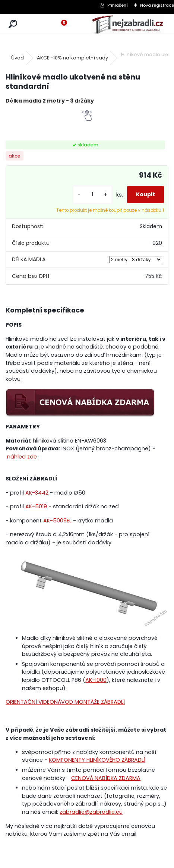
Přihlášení (118, 5)
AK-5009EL (57, 521)
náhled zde (22, 457)
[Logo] (128, 24)
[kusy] (92, 195)
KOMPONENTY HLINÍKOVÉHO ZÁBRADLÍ (97, 760)
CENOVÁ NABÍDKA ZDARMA (106, 778)
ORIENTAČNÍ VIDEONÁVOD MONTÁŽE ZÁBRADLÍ (65, 702)
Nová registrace (157, 5)
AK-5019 (36, 506)
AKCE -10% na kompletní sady (72, 58)
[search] (13, 24)
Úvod (18, 58)
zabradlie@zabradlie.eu (91, 812)
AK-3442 (37, 493)
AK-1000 (96, 680)
